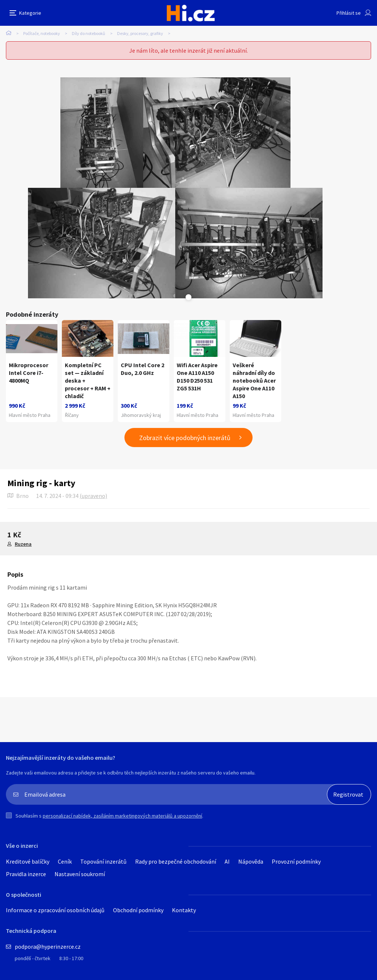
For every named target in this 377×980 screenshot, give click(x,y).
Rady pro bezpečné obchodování (176, 861)
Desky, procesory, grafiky (140, 33)
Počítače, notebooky (42, 33)
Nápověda (251, 861)
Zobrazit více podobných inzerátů (185, 438)
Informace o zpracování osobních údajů (55, 910)
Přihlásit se (349, 13)
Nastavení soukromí (80, 874)
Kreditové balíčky (28, 861)
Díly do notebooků (89, 33)
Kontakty (184, 910)
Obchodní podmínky (138, 910)
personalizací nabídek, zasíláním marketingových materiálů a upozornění (122, 816)
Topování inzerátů (103, 861)
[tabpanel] (102, 133)
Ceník (65, 861)
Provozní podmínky (296, 861)
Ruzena (23, 544)
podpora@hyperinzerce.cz (48, 946)
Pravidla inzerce (26, 874)
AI (227, 861)
